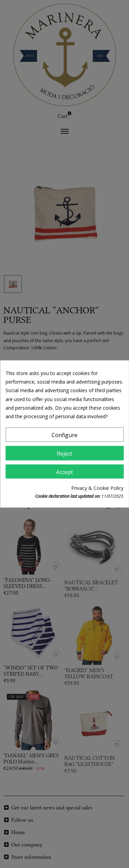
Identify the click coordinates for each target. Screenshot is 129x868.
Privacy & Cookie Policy (97, 488)
